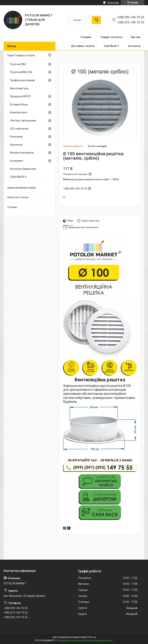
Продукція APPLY (20, 96)
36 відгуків (113, 3)
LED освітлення (19, 129)
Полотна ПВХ (18, 64)
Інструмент (17, 161)
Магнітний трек (19, 88)
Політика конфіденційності (99, 640)
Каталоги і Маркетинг (23, 169)
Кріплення (16, 145)
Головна (86, 37)
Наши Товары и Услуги (21, 55)
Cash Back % (111, 46)
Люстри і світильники (23, 121)
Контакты (134, 46)
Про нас (136, 37)
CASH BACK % (18, 177)
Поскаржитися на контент (69, 640)
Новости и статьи (18, 197)
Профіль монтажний (22, 80)
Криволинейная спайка (22, 188)
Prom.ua (92, 637)
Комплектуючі (19, 112)
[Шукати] (96, 20)
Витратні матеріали (22, 153)
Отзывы (12, 207)
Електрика (16, 137)
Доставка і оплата (83, 46)
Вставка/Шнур (19, 104)
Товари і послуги (111, 37)
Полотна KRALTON (21, 72)
